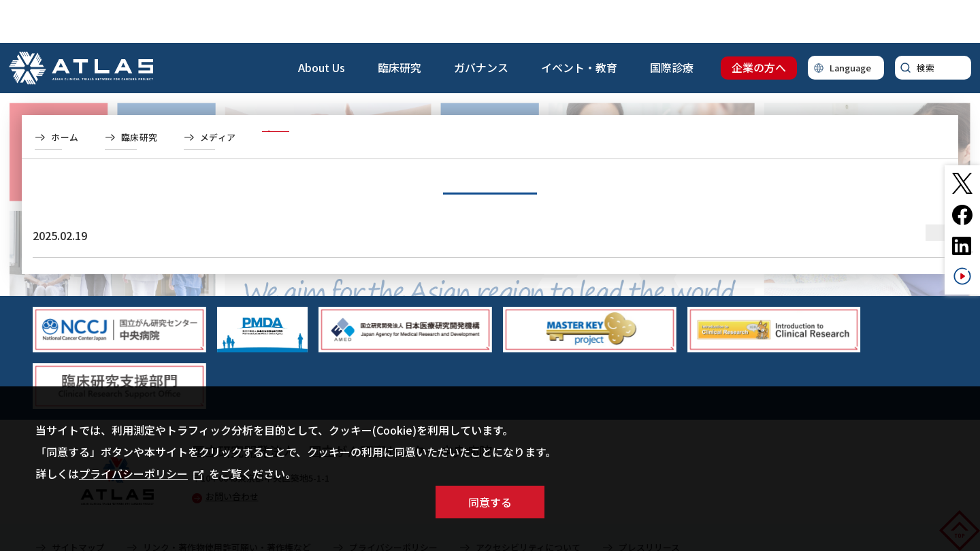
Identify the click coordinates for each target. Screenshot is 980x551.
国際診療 (672, 24)
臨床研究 (399, 24)
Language (850, 25)
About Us (322, 24)
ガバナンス (481, 24)
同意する (490, 502)
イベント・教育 (579, 24)
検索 (926, 25)
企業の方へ (759, 24)
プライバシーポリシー (141, 473)
